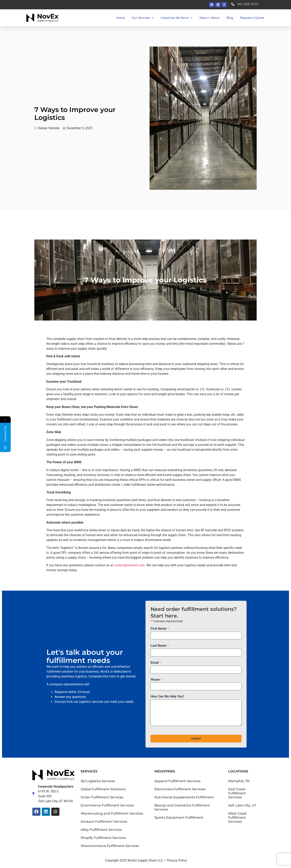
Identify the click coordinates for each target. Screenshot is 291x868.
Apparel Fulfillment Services (177, 781)
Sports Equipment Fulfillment (179, 817)
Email (156, 663)
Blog (230, 18)
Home (120, 18)
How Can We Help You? (167, 696)
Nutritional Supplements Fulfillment (184, 797)
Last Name (160, 646)
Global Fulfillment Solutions (103, 789)
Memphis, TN (239, 781)
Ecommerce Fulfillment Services (107, 805)
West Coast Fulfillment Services (237, 817)
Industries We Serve (177, 18)
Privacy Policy (177, 860)
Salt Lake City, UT (242, 805)
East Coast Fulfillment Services (237, 793)
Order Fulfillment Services (102, 797)
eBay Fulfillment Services (101, 830)
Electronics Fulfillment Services (180, 789)
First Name (160, 629)
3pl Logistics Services (98, 781)
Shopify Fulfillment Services (103, 838)
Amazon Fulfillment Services (104, 822)
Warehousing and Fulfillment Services (112, 813)
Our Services (143, 18)
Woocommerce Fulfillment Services (110, 846)
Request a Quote (252, 18)
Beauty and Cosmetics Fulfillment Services (182, 807)
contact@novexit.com (129, 565)
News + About (209, 18)
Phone (156, 680)
